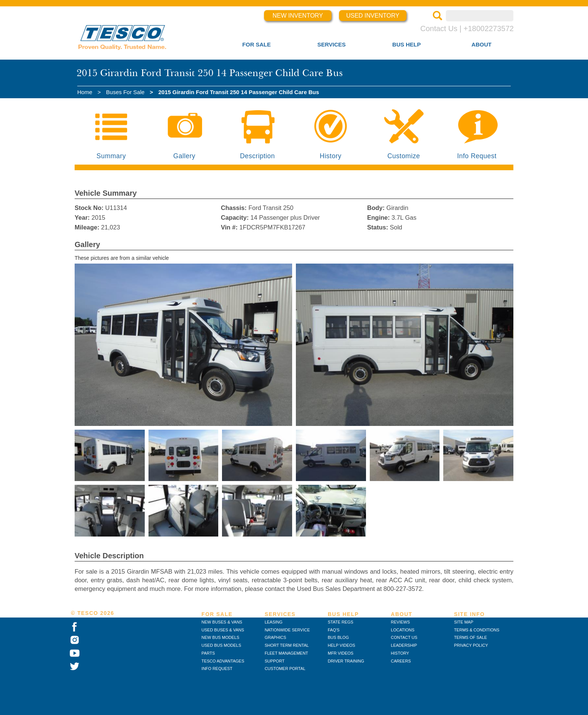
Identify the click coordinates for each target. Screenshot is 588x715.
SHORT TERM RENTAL (287, 645)
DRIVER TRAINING (346, 661)
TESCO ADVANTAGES (223, 661)
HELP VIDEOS (341, 645)
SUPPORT (275, 661)
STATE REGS (340, 622)
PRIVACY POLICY (471, 645)
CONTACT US (404, 637)
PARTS (208, 653)
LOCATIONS (403, 630)
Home (85, 92)
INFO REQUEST (217, 669)
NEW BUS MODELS (220, 637)
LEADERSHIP (404, 645)
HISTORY (400, 653)
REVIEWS (400, 622)
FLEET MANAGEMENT (286, 653)
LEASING (274, 622)
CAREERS (401, 661)
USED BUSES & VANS (223, 630)
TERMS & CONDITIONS (477, 630)
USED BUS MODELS (221, 645)
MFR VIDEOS (340, 653)
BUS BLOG (338, 637)
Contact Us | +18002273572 (467, 28)
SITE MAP (464, 622)
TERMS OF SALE (471, 637)
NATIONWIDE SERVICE (287, 630)
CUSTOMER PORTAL (285, 669)
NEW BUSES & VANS (222, 622)
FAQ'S (334, 630)
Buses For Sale (125, 92)
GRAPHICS (275, 637)
